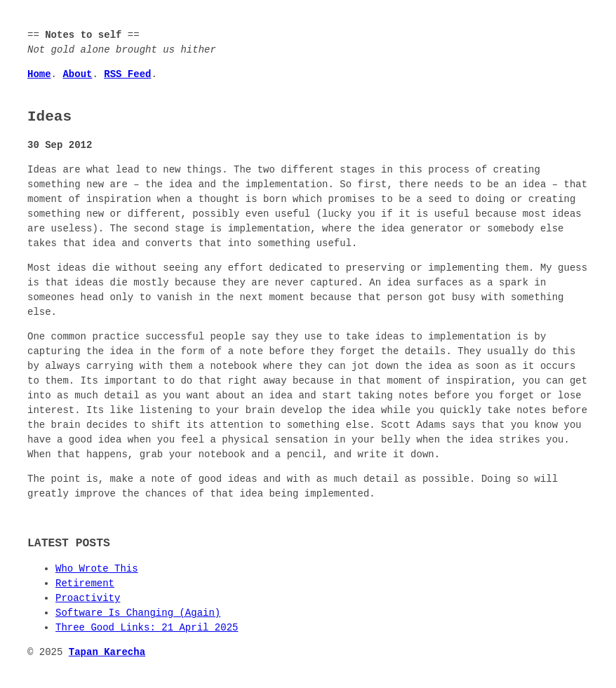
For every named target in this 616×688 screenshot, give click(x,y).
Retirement (85, 584)
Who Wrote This (97, 569)
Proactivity (88, 599)
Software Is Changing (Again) (138, 613)
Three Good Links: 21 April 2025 (147, 628)
